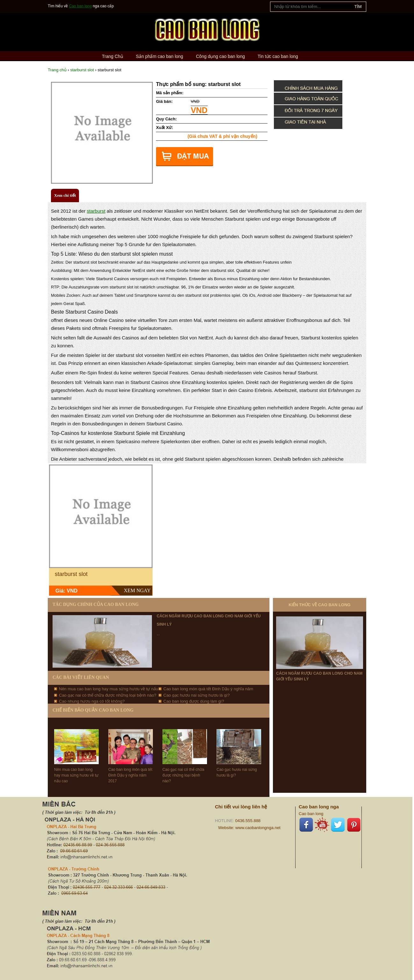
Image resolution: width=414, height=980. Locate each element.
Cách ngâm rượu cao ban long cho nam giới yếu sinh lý (319, 676)
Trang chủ (57, 70)
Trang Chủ (113, 56)
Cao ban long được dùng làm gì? (194, 701)
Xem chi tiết (65, 195)
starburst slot (82, 70)
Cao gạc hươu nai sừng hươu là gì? (196, 695)
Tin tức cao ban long (278, 56)
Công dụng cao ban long (220, 56)
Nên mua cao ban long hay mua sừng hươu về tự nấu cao (76, 775)
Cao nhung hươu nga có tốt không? (92, 701)
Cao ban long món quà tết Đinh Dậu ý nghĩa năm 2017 (130, 775)
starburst (96, 211)
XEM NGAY (137, 590)
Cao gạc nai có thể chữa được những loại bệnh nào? (108, 695)
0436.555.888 (248, 821)
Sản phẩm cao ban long (160, 56)
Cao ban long (80, 6)
